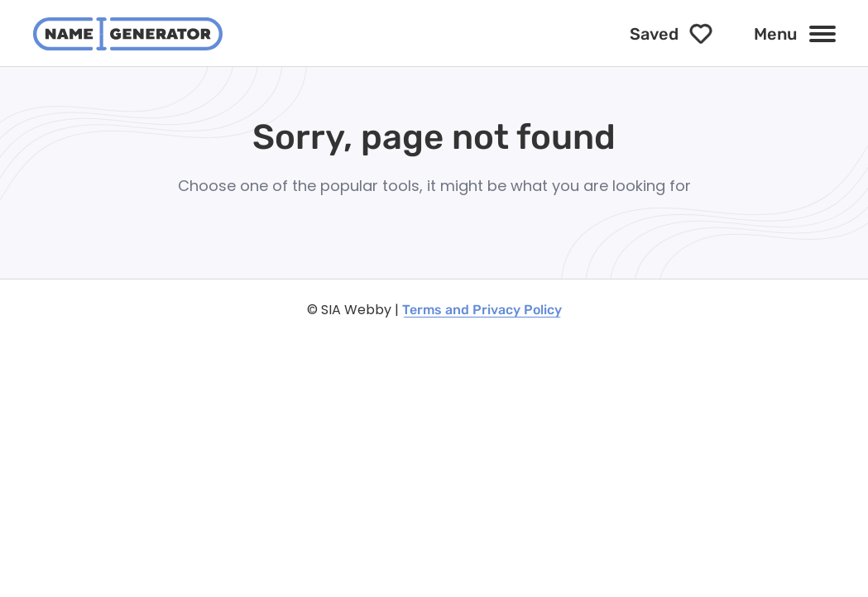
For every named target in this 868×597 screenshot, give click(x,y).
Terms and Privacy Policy (482, 310)
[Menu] (795, 34)
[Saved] (672, 34)
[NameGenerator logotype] (128, 34)
